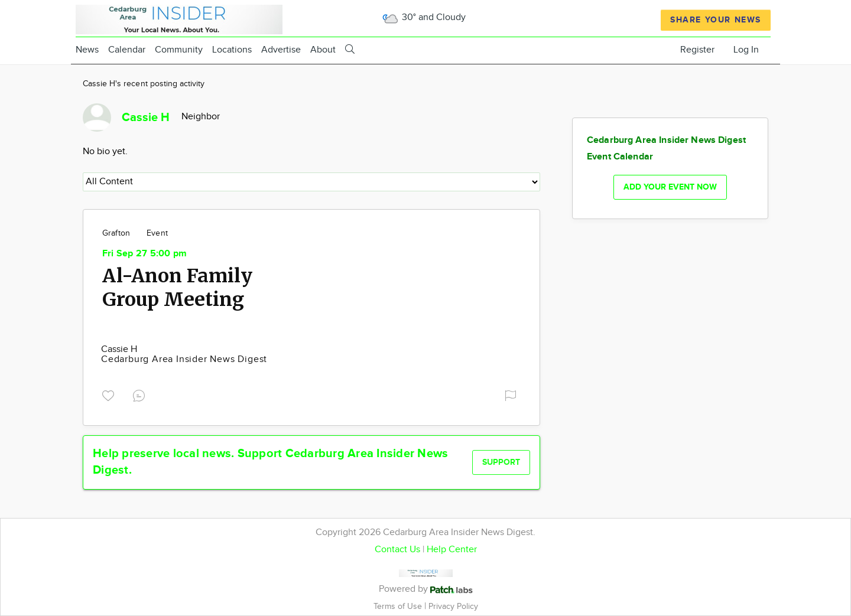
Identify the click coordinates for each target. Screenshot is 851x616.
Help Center (452, 550)
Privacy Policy (453, 606)
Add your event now (670, 187)
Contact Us (397, 550)
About (323, 50)
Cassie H (119, 349)
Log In (746, 50)
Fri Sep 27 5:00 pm (144, 254)
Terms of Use (399, 606)
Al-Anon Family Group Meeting (177, 288)
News (87, 50)
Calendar (127, 50)
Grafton (116, 233)
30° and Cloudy (423, 17)
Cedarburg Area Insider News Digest (184, 359)
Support (501, 462)
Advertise (281, 50)
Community (179, 50)
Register (697, 50)
